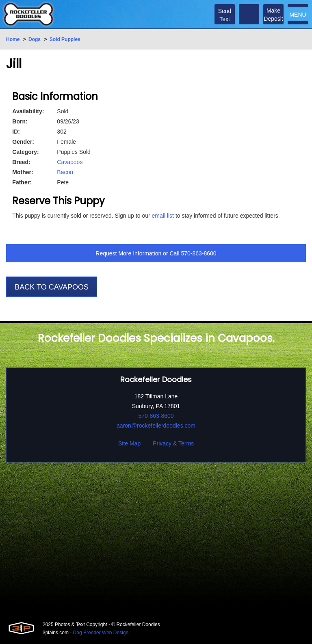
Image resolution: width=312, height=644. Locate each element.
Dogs (35, 39)
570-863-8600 (198, 253)
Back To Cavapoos (52, 287)
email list (163, 216)
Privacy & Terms (173, 443)
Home (13, 39)
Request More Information (128, 253)
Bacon (65, 172)
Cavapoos (70, 162)
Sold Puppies (65, 39)
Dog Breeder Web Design (101, 633)
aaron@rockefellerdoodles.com (156, 426)
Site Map (129, 443)
